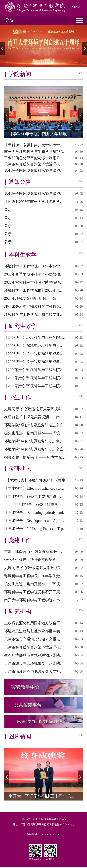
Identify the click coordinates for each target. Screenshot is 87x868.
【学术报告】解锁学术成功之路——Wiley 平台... (44, 496)
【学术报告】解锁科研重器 (36, 504)
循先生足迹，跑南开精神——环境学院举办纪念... (45, 433)
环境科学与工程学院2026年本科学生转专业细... (43, 266)
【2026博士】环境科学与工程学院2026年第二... (43, 338)
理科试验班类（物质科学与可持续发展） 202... (42, 306)
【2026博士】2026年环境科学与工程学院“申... (42, 346)
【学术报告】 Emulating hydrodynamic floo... (39, 513)
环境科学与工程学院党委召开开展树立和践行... (43, 592)
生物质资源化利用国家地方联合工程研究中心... (43, 623)
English (75, 7)
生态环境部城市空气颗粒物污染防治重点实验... (43, 655)
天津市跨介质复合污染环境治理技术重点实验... (43, 164)
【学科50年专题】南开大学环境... (39, 134)
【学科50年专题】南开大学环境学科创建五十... (43, 145)
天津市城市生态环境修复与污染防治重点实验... (43, 663)
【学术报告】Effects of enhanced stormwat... (38, 488)
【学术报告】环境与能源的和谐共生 (36, 480)
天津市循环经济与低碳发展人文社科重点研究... (43, 671)
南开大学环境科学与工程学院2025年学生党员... (43, 600)
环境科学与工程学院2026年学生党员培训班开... (43, 576)
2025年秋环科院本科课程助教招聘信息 (36, 282)
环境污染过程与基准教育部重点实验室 (36, 631)
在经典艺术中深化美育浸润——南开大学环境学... (45, 417)
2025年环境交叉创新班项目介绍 (30, 298)
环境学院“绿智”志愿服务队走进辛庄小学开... (41, 425)
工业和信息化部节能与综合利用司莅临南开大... (43, 158)
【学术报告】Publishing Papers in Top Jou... (38, 529)
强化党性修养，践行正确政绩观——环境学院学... (45, 560)
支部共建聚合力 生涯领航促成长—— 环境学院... (44, 552)
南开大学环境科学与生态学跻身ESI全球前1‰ (41, 152)
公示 (8, 210)
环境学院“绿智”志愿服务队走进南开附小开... (41, 441)
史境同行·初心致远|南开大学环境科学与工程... (42, 409)
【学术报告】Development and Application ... (39, 521)
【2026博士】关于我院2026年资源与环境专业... (43, 354)
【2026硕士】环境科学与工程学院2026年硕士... (43, 370)
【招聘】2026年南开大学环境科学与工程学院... (43, 202)
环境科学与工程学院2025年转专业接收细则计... (43, 315)
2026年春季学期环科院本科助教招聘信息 (38, 274)
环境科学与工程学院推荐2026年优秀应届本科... (43, 290)
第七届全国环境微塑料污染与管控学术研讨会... (43, 171)
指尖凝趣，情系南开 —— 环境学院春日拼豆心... (44, 457)
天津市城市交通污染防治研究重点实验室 (38, 639)
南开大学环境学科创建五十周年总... (41, 796)
